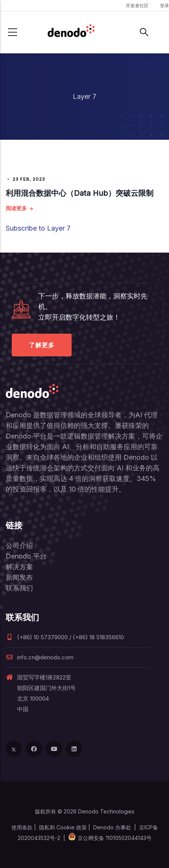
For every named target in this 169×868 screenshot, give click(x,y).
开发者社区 (137, 5)
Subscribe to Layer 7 (38, 228)
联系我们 (19, 588)
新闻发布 (19, 577)
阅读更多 (16, 208)
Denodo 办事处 (112, 827)
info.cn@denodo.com (40, 657)
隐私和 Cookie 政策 (63, 827)
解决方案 (19, 567)
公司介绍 (19, 546)
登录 (164, 5)
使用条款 (22, 827)
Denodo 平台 (26, 556)
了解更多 (42, 345)
